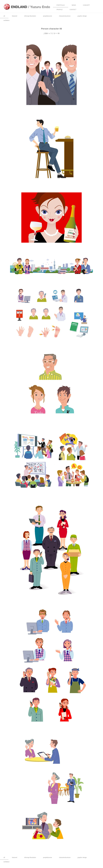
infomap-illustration (30, 16)
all (4, 16)
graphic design (82, 16)
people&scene (48, 16)
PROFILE (60, 10)
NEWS (74, 5)
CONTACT (73, 10)
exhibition (6, 20)
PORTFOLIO (61, 5)
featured (15, 16)
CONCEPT (86, 5)
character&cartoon (65, 16)
